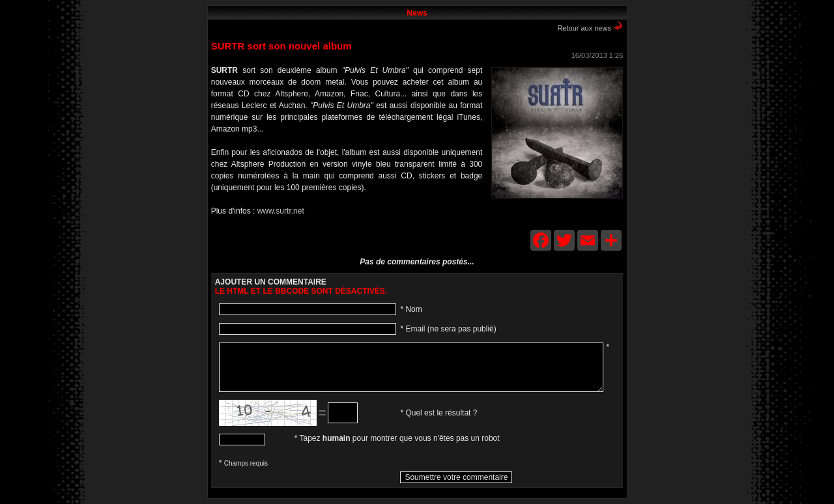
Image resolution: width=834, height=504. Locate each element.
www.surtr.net (281, 211)
